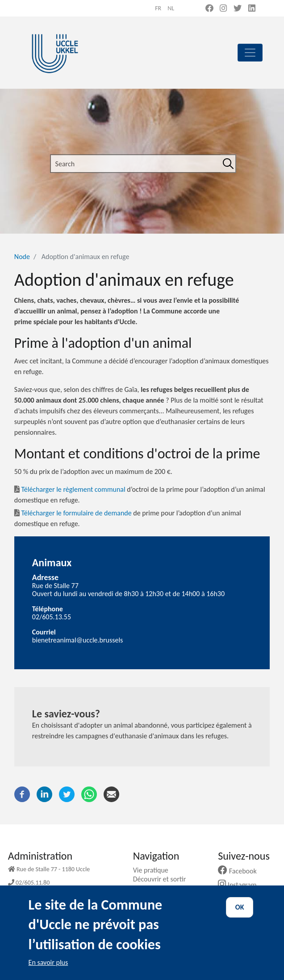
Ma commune (157, 888)
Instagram (240, 885)
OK (240, 915)
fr (158, 8)
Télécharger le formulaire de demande (76, 513)
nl (171, 8)
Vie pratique (154, 870)
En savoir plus (48, 970)
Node (22, 257)
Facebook (241, 871)
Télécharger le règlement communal (73, 489)
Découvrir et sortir (163, 879)
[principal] (250, 53)
